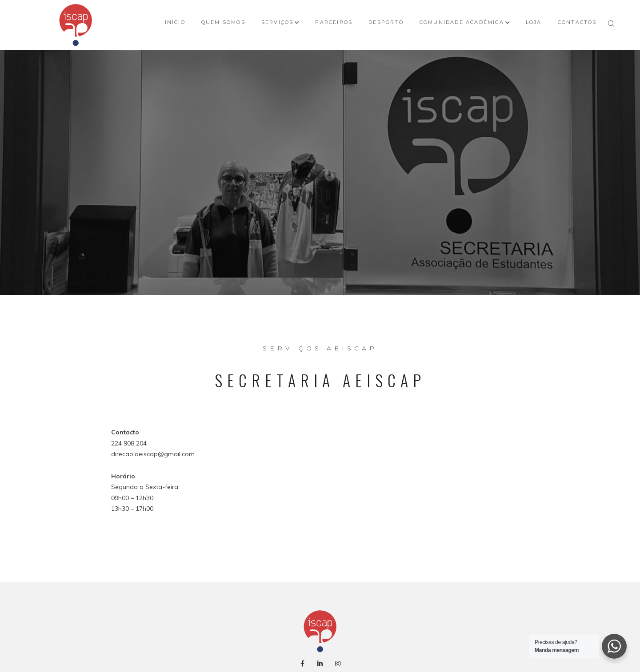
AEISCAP (320, 334)
